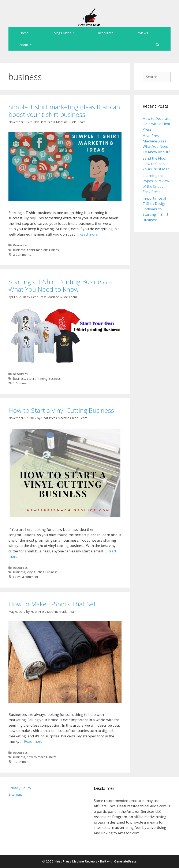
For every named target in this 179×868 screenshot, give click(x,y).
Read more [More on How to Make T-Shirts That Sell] (33, 741)
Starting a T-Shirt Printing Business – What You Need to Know (60, 285)
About (32, 45)
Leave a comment (26, 577)
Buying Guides (69, 33)
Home (24, 33)
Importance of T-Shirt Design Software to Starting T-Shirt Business (155, 209)
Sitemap (15, 794)
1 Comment (21, 383)
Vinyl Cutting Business (42, 572)
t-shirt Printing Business (44, 379)
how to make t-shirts (42, 757)
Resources (106, 33)
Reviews (142, 33)
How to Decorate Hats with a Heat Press (156, 124)
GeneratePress (125, 861)
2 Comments (22, 255)
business (19, 250)
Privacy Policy (20, 788)
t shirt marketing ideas (43, 250)
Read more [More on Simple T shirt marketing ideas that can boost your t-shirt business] (89, 234)
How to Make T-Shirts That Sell (53, 604)
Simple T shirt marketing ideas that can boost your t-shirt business (64, 111)
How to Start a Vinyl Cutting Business (61, 410)
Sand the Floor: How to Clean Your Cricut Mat (156, 164)
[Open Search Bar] (158, 45)
